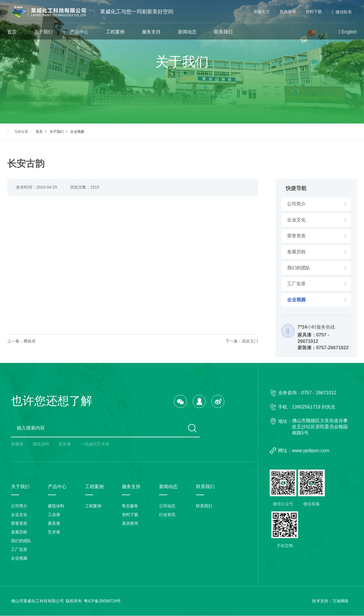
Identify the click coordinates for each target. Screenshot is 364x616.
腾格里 (30, 341)
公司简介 (19, 506)
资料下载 (314, 12)
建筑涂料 (41, 444)
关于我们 (43, 32)
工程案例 (115, 32)
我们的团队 (21, 541)
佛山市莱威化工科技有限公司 (37, 601)
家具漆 (65, 444)
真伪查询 (288, 12)
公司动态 (167, 506)
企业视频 (77, 132)
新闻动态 (187, 32)
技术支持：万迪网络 (330, 601)
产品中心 (79, 32)
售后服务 (130, 506)
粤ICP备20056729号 (102, 601)
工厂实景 (19, 550)
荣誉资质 (19, 524)
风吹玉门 (250, 341)
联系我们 (223, 32)
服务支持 (151, 32)
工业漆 (54, 515)
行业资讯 (167, 515)
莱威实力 (262, 12)
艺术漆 (54, 532)
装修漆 (17, 444)
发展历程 (19, 532)
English (349, 32)
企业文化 (19, 515)
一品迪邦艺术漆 (95, 444)
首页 (12, 32)
